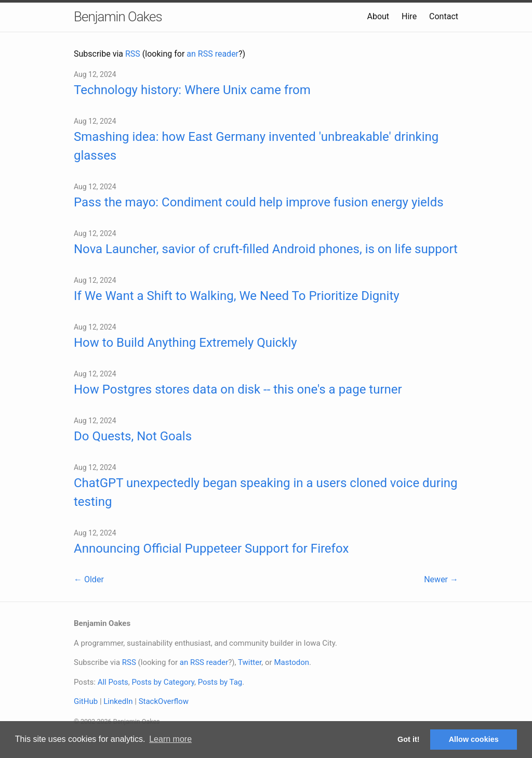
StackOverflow (164, 701)
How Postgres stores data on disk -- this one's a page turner (238, 389)
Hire (409, 16)
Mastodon (291, 662)
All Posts (113, 682)
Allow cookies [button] (474, 739)
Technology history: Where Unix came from (192, 90)
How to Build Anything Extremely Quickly (185, 343)
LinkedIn (118, 701)
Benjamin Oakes (118, 17)
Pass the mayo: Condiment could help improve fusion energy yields (259, 202)
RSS (133, 54)
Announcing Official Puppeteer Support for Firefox (211, 548)
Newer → (441, 579)
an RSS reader (212, 54)
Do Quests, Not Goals (133, 436)
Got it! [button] (408, 739)
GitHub (86, 701)
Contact (444, 16)
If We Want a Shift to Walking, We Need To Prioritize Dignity (237, 296)
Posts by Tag (220, 682)
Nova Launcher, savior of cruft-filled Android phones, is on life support (266, 249)
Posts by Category (163, 682)
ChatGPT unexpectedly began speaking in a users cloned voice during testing (266, 492)
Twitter (250, 662)
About (378, 16)
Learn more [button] (170, 739)
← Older (89, 579)
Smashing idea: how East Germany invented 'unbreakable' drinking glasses (256, 146)
